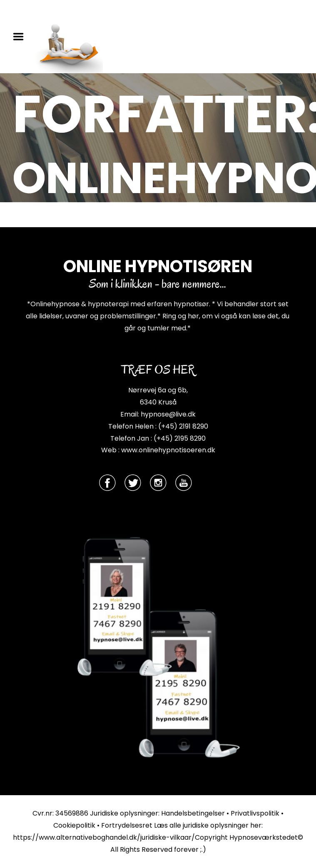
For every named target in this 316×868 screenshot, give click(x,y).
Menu (21, 37)
